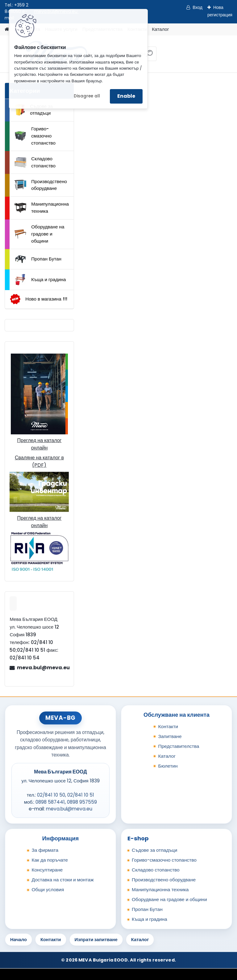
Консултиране (47, 870)
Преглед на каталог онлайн (39, 444)
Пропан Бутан (38, 259)
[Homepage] (7, 29)
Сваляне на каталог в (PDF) (39, 461)
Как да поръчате (50, 860)
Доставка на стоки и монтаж (62, 880)
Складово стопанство (35, 162)
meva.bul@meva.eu (43, 668)
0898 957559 (82, 802)
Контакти (168, 726)
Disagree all (87, 96)
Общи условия (48, 890)
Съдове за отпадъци (34, 110)
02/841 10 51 (81, 795)
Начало (19, 939)
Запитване (170, 736)
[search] (149, 56)
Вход (197, 7)
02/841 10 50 (51, 795)
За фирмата (45, 850)
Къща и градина (40, 280)
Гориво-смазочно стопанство (35, 136)
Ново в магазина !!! (38, 299)
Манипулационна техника (42, 207)
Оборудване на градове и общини (39, 234)
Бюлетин (168, 766)
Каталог (160, 29)
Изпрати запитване (96, 939)
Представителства (179, 746)
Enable (126, 96)
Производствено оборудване (41, 185)
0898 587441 (50, 802)
